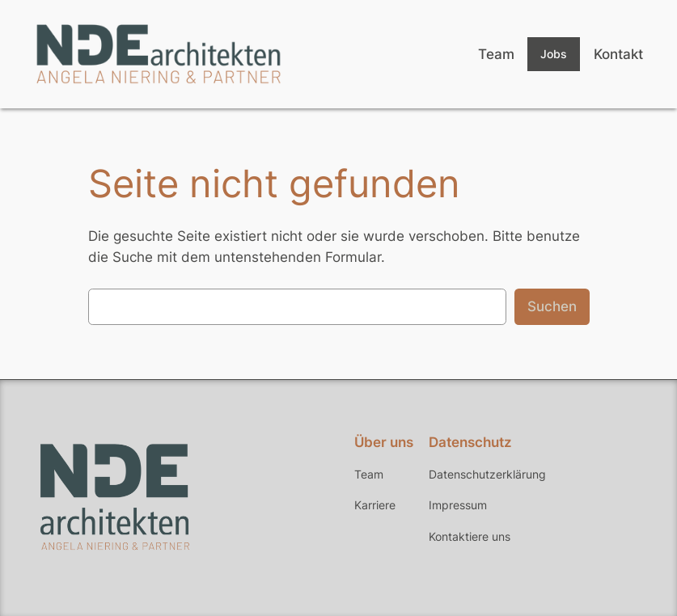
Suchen (552, 306)
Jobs (554, 54)
